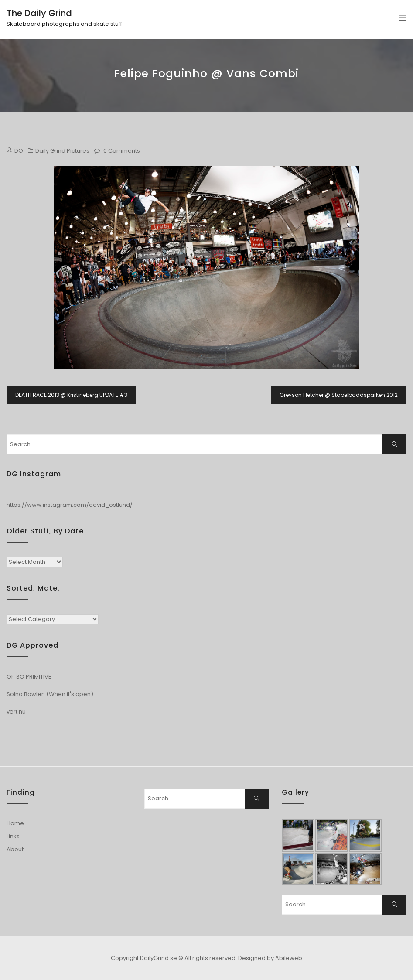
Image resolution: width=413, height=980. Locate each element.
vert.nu (16, 712)
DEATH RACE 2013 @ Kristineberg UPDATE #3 (71, 395)
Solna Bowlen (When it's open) (50, 694)
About (15, 849)
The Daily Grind (39, 13)
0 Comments (122, 151)
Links (13, 836)
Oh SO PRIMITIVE (29, 677)
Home (15, 823)
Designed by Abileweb (270, 958)
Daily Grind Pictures (62, 151)
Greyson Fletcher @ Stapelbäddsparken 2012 (339, 395)
